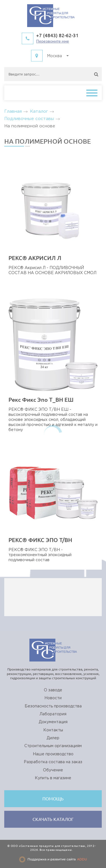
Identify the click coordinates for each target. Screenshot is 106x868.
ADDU (82, 859)
